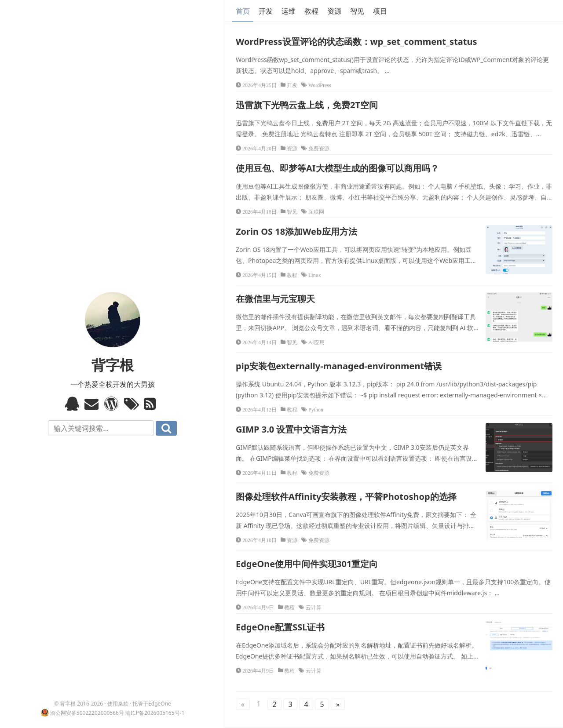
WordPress (320, 85)
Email (93, 404)
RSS (152, 404)
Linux (315, 275)
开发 (266, 11)
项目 (380, 11)
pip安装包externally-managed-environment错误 (339, 366)
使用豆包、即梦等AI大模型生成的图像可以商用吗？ (337, 168)
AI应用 (316, 342)
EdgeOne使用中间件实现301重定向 (307, 564)
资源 (334, 11)
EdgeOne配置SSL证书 (280, 627)
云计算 (314, 607)
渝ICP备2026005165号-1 (155, 713)
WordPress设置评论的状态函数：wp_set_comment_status (356, 42)
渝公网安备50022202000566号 (87, 713)
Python (316, 409)
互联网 (316, 211)
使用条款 (118, 704)
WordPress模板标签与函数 (112, 404)
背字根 (113, 365)
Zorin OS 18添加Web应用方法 (296, 231)
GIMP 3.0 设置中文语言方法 (291, 429)
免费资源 (319, 148)
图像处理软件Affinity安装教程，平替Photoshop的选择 (346, 497)
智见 (357, 11)
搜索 (166, 428)
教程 (311, 11)
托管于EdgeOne (152, 704)
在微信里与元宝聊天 (275, 299)
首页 (243, 11)
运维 (289, 11)
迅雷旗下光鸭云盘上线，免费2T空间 (307, 105)
